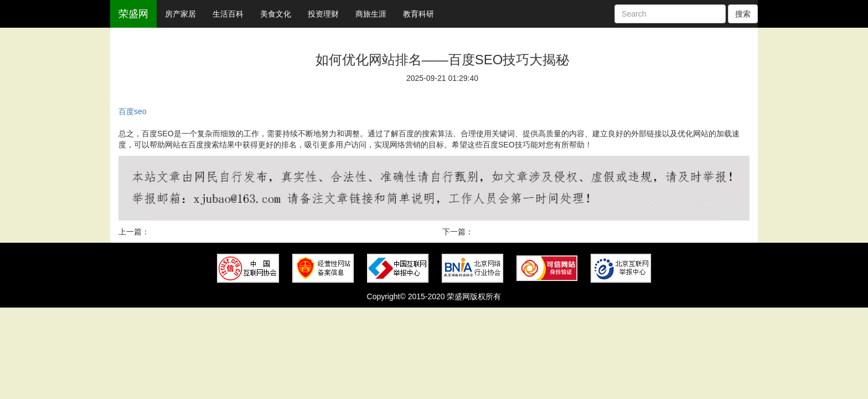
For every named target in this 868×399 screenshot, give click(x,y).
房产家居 (180, 14)
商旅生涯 (371, 14)
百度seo (133, 111)
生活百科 (228, 14)
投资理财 (323, 14)
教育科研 (418, 14)
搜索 (743, 14)
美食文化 (276, 14)
